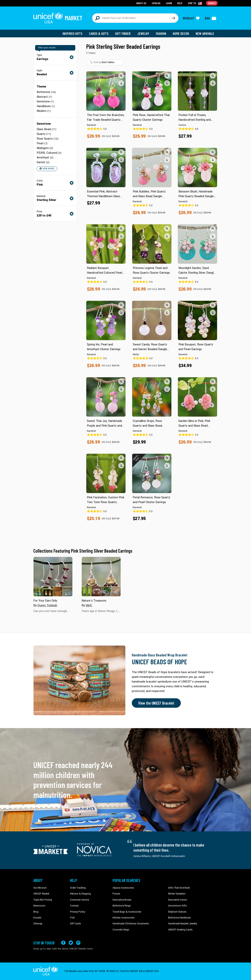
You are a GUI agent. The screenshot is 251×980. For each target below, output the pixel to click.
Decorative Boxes (122, 900)
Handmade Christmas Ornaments (131, 924)
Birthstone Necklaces (179, 918)
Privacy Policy (78, 912)
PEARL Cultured (49, 153)
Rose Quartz (48, 139)
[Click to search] (173, 18)
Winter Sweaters (177, 894)
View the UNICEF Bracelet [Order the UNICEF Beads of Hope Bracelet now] (156, 703)
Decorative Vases (177, 900)
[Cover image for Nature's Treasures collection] (101, 577)
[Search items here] (131, 18)
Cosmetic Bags (121, 930)
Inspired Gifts (72, 33)
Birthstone (46, 92)
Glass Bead (46, 129)
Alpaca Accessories (123, 888)
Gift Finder (123, 33)
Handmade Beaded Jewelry (183, 924)
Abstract (44, 97)
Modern (44, 111)
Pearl (42, 143)
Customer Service (80, 900)
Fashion (161, 33)
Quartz (44, 134)
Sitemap (38, 924)
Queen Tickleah (47, 605)
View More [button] (47, 169)
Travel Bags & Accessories (127, 912)
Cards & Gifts (99, 33)
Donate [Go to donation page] (212, 3)
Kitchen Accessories (124, 918)
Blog (36, 912)
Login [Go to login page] (169, 3)
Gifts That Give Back (179, 888)
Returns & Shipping (80, 894)
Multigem (45, 148)
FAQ (72, 918)
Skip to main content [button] (125, 0)
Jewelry (143, 33)
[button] (121, 76)
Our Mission (40, 888)
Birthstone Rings (122, 906)
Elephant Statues (177, 912)
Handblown (46, 106)
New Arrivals (205, 33)
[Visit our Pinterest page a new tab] (78, 943)
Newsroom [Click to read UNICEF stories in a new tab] (39, 906)
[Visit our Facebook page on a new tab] (63, 943)
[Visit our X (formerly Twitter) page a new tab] (71, 943)
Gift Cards (75, 924)
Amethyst (45, 158)
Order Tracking (78, 888)
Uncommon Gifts (177, 906)
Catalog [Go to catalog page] (156, 3)
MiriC (89, 605)
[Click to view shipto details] (195, 3)
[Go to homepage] (58, 18)
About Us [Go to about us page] (141, 3)
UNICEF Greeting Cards (180, 930)
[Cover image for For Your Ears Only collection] (53, 577)
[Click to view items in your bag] (211, 18)
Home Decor (181, 33)
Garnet (43, 162)
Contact (74, 906)
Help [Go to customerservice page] (180, 3)
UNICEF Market (41, 894)
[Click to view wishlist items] (191, 18)
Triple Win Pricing (43, 900)
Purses (116, 894)
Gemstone (45, 102)
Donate (37, 918)
